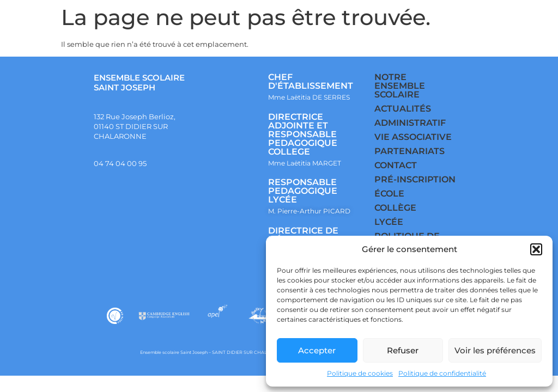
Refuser (403, 350)
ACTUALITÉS (403, 109)
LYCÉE (389, 222)
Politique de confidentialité (442, 373)
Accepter (317, 350)
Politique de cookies (360, 373)
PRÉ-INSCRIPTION (415, 179)
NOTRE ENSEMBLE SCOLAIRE (400, 86)
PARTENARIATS (410, 151)
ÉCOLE (389, 194)
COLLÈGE (395, 208)
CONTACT (396, 165)
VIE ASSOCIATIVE (413, 137)
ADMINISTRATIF (410, 123)
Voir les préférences (495, 350)
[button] (536, 249)
